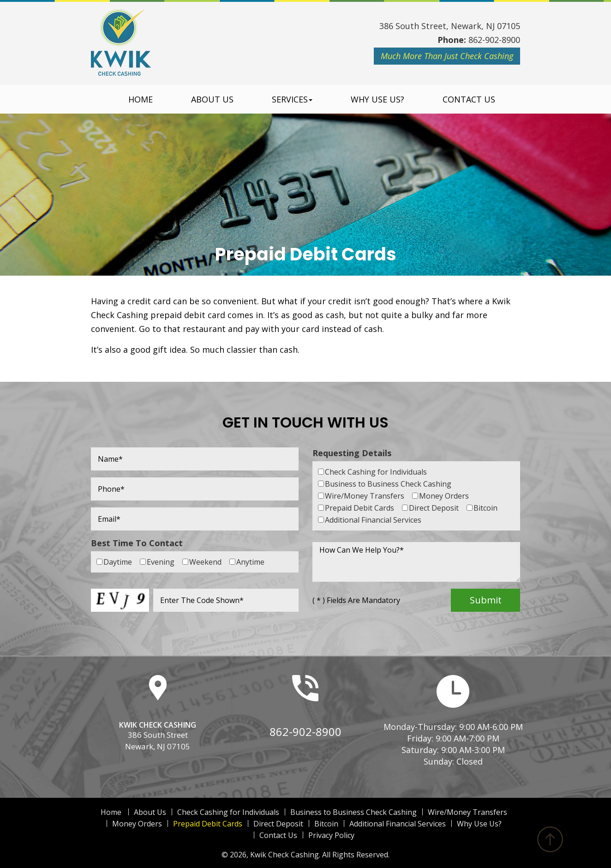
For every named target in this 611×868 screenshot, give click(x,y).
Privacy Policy (331, 835)
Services (292, 99)
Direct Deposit (278, 824)
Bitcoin (326, 824)
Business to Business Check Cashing (353, 812)
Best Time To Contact (137, 543)
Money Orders (137, 824)
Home (141, 99)
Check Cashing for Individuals (228, 812)
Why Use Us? (377, 99)
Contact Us (469, 99)
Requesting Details (352, 453)
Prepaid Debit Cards (208, 824)
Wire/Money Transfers (467, 812)
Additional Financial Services (398, 824)
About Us (212, 99)
